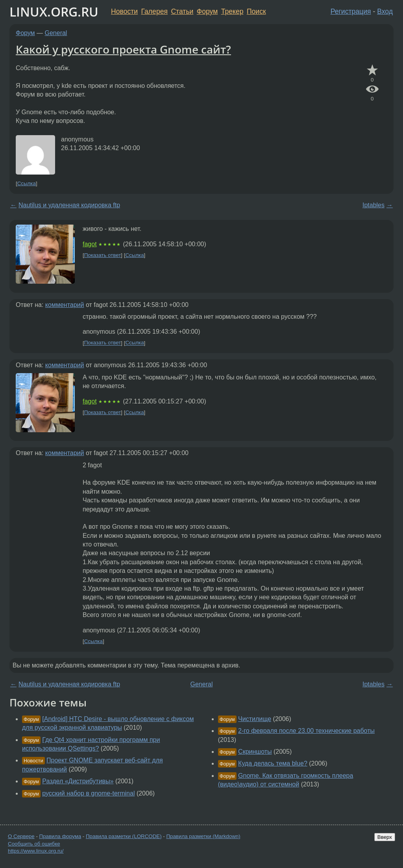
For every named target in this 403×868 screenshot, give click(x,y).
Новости (124, 11)
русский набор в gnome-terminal (88, 793)
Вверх (385, 837)
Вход (385, 11)
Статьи (182, 11)
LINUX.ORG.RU (54, 12)
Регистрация (351, 11)
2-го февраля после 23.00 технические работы (306, 731)
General (56, 33)
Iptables (373, 205)
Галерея (154, 11)
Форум (207, 11)
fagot (90, 244)
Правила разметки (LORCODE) (124, 836)
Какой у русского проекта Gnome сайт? (123, 49)
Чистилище (255, 719)
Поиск (256, 11)
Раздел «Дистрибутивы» (78, 781)
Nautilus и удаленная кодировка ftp (69, 205)
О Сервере (21, 836)
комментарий (65, 305)
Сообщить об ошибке (34, 844)
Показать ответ (103, 255)
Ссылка (27, 183)
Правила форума (60, 836)
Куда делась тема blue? (273, 763)
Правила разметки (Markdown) (203, 836)
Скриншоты (255, 752)
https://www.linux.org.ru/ (36, 851)
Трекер (232, 11)
